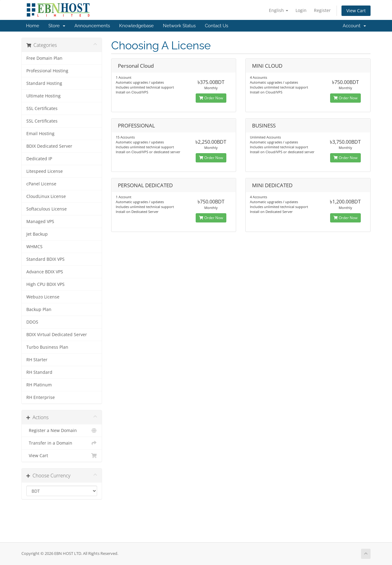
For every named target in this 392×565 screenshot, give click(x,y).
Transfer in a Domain (62, 443)
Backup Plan (39, 309)
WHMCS (34, 247)
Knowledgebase (136, 26)
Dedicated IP (39, 159)
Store (57, 26)
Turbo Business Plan (47, 347)
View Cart (356, 11)
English (279, 10)
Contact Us (217, 26)
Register (322, 10)
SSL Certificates (42, 108)
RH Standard (39, 372)
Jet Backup (37, 234)
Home (33, 26)
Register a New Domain (62, 430)
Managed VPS (40, 222)
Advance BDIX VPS (45, 272)
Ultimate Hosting (43, 96)
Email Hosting (40, 134)
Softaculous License (47, 209)
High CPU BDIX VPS (45, 284)
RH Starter (37, 360)
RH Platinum (39, 385)
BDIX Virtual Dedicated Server (57, 335)
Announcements (92, 26)
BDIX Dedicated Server (49, 146)
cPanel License (41, 184)
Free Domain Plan (44, 58)
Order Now (211, 98)
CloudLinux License (46, 196)
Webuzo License (43, 297)
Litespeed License (45, 171)
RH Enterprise (41, 397)
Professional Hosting (47, 71)
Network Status (179, 26)
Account (354, 26)
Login (301, 10)
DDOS (32, 322)
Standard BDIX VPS (45, 259)
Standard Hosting (44, 83)
